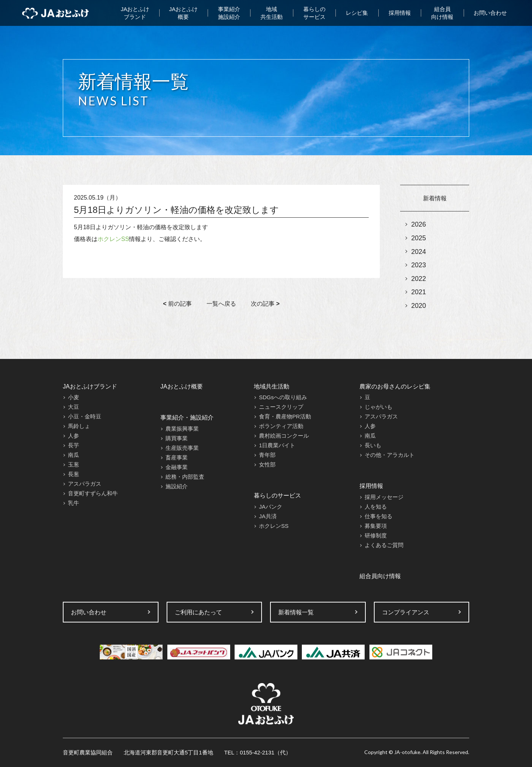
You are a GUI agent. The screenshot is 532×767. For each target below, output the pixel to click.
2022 (419, 279)
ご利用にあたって (198, 612)
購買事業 (177, 438)
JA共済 (268, 516)
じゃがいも (378, 407)
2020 (419, 306)
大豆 (74, 407)
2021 (419, 292)
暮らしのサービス (314, 13)
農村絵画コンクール (284, 436)
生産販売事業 (182, 448)
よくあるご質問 (384, 545)
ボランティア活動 (281, 426)
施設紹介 (177, 486)
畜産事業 (177, 457)
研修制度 (376, 535)
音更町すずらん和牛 (93, 493)
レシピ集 (357, 13)
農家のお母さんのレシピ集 (395, 386)
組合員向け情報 (442, 13)
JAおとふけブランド (135, 13)
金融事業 (177, 467)
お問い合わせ (490, 13)
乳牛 (74, 503)
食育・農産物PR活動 (285, 416)
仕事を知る (378, 516)
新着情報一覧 (296, 612)
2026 (419, 224)
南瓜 (74, 455)
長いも (373, 445)
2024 (419, 252)
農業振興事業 (182, 429)
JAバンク (271, 507)
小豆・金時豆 (85, 416)
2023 (419, 265)
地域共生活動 (272, 13)
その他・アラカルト (390, 455)
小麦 (74, 397)
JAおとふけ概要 (184, 13)
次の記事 (265, 304)
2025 (419, 238)
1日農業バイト (277, 445)
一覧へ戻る (221, 304)
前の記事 (177, 304)
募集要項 (376, 526)
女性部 (267, 464)
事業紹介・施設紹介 (187, 418)
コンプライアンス (406, 612)
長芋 (74, 445)
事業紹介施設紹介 (229, 13)
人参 (74, 436)
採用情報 (400, 13)
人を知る (376, 507)
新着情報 (435, 198)
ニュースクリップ (281, 407)
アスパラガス (85, 484)
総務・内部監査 (185, 477)
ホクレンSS (113, 239)
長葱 (74, 474)
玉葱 (74, 464)
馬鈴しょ (79, 426)
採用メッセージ (384, 497)
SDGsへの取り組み (283, 397)
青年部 (267, 455)
